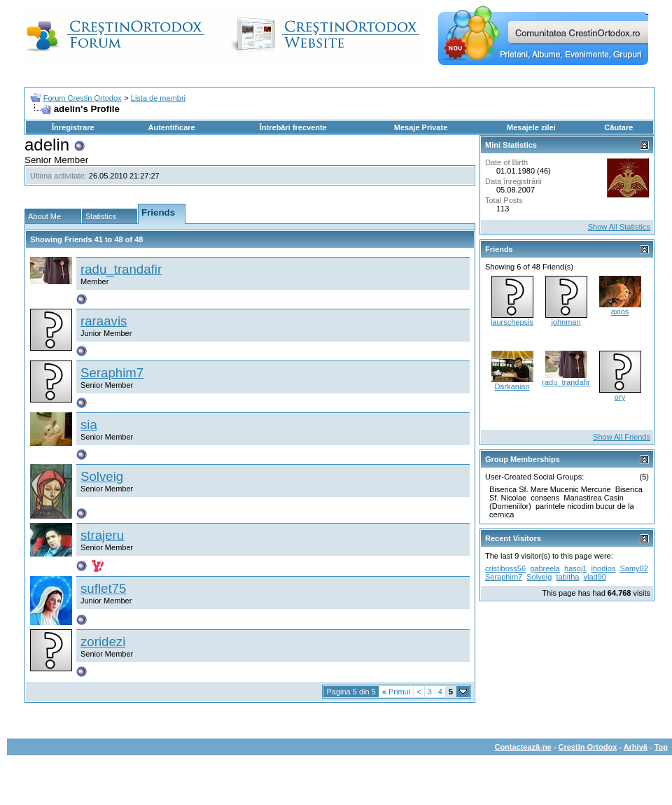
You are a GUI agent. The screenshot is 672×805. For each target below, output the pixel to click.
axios (620, 311)
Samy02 (633, 568)
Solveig (102, 476)
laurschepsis (512, 322)
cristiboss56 (505, 568)
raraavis (104, 321)
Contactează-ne (523, 747)
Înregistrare (73, 127)
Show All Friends (622, 437)
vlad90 (595, 577)
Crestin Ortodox (588, 747)
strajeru (102, 535)
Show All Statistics (619, 227)
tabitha (567, 577)
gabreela (545, 568)
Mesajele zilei (531, 127)
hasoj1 (575, 568)
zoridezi (103, 642)
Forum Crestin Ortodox (83, 98)
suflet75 (103, 588)
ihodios (604, 568)
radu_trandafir (121, 269)
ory (620, 397)
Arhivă (636, 747)
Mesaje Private (421, 127)
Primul (396, 692)
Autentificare (171, 127)
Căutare (618, 127)
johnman (566, 322)
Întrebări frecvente (293, 127)
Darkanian (512, 386)
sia (89, 425)
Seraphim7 (112, 373)
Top (661, 747)
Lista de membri (158, 98)
